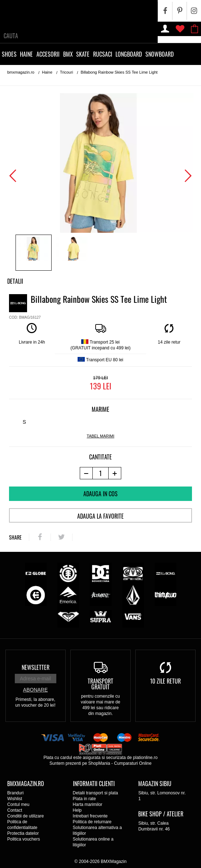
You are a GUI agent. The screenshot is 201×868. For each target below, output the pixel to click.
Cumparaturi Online (133, 763)
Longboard (129, 54)
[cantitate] (100, 473)
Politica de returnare (92, 822)
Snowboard (160, 54)
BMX (68, 54)
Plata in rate (84, 799)
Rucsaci (103, 54)
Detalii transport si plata (95, 793)
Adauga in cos (100, 494)
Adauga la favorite (100, 516)
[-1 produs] (86, 473)
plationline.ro (145, 758)
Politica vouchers (24, 839)
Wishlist (15, 799)
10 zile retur (165, 681)
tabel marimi (100, 436)
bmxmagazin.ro (21, 72)
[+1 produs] (115, 473)
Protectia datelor (23, 833)
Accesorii (48, 54)
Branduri (15, 793)
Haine (26, 54)
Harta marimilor (88, 804)
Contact (15, 810)
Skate (83, 54)
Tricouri (66, 72)
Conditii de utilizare (25, 816)
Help (77, 810)
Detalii (15, 281)
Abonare (35, 690)
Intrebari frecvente (90, 816)
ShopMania (99, 763)
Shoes (9, 54)
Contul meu (18, 804)
